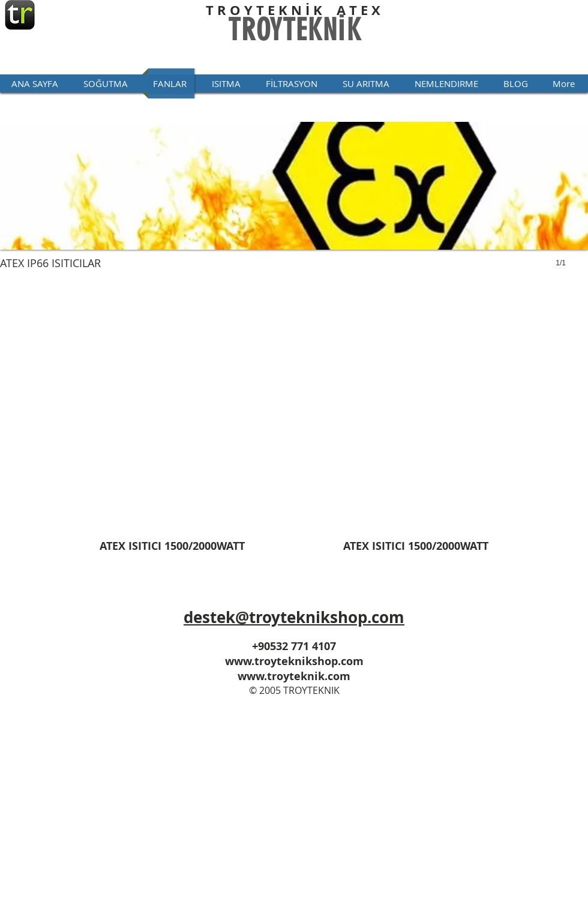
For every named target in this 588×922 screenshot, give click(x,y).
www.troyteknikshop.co (289, 661)
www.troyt (266, 676)
